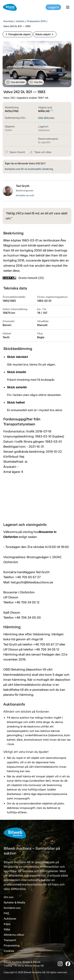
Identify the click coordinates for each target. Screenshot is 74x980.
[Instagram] (60, 964)
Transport (10, 940)
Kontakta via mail (25, 195)
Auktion (20, 21)
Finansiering (12, 946)
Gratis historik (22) (23, 278)
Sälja (7, 929)
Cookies (9, 951)
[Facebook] (68, 964)
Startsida (8, 21)
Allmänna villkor (14, 935)
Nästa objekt (45, 34)
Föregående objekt (18, 34)
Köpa (7, 924)
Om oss (9, 897)
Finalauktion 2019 (36, 21)
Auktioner (10, 919)
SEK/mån (46, 118)
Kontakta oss (12, 908)
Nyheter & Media (14, 902)
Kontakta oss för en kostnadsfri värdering (29, 169)
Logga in (53, 7)
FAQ (6, 913)
